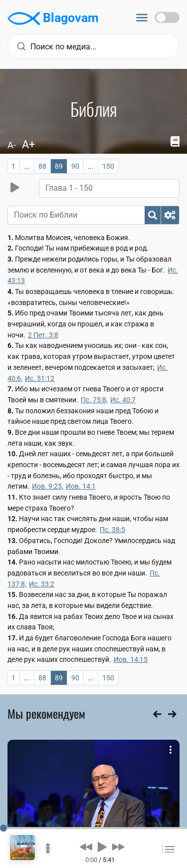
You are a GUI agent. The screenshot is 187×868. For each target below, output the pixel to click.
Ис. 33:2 (42, 584)
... (27, 166)
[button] (86, 847)
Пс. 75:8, (94, 400)
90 (75, 166)
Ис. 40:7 (123, 400)
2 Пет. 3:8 (43, 335)
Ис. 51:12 (40, 378)
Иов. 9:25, (48, 486)
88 (42, 166)
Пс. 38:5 (112, 530)
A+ (28, 145)
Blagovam (53, 18)
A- (12, 145)
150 (108, 166)
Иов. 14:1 (81, 486)
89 (59, 166)
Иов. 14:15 (131, 659)
